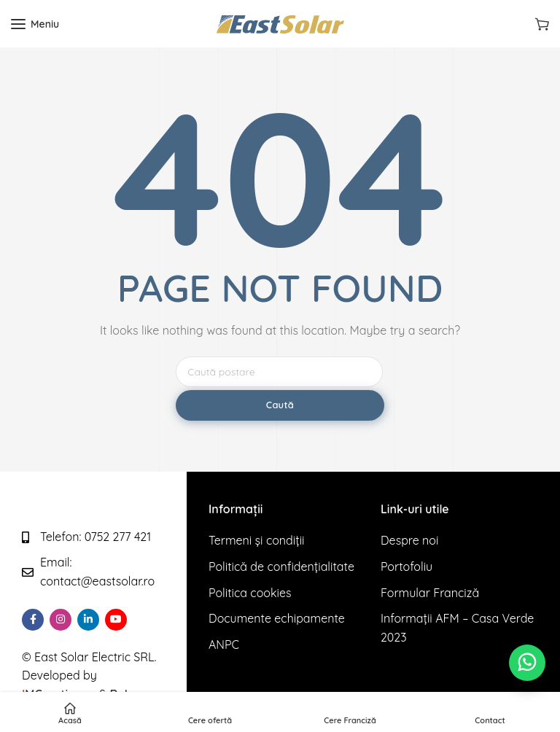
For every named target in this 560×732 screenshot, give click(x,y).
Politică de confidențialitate (281, 566)
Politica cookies (250, 593)
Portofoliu (407, 566)
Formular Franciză (430, 593)
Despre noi (409, 540)
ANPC (224, 645)
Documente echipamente (277, 618)
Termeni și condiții (257, 540)
